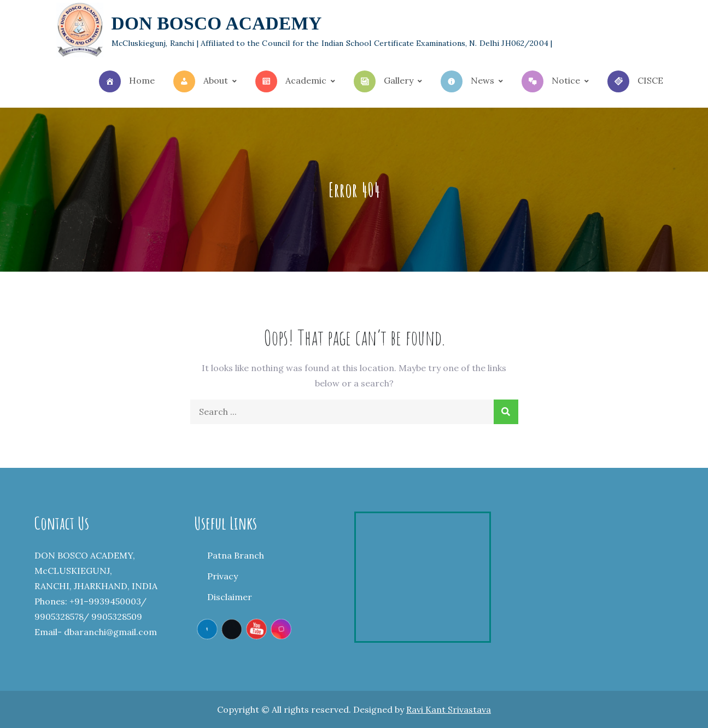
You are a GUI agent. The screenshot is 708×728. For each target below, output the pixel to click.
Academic (291, 81)
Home (127, 81)
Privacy (223, 577)
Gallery (384, 81)
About (201, 81)
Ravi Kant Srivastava (449, 709)
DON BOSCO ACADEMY (217, 24)
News (467, 81)
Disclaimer (230, 597)
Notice (551, 81)
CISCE (635, 81)
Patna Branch (236, 556)
